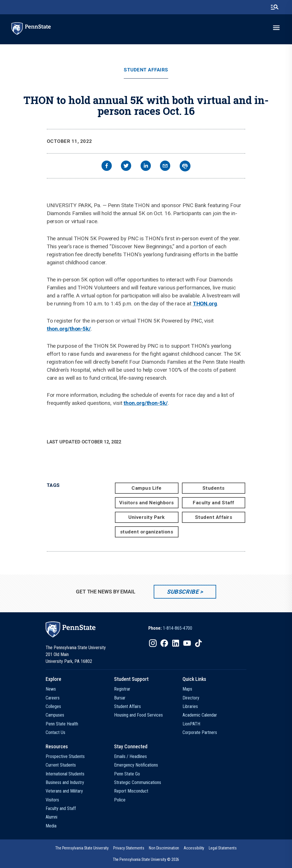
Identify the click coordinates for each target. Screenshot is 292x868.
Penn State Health (62, 724)
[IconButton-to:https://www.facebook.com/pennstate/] (164, 643)
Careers (53, 698)
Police (120, 800)
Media (51, 826)
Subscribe (183, 592)
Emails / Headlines (130, 756)
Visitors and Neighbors (146, 503)
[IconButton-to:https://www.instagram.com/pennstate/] (153, 643)
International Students (65, 774)
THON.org (205, 304)
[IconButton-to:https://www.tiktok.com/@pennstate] (198, 643)
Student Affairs (146, 70)
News (51, 689)
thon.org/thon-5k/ (69, 329)
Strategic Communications (138, 782)
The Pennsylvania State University (82, 848)
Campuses (55, 715)
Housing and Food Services (138, 715)
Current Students (61, 765)
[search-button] (275, 7)
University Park (147, 517)
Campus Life (147, 488)
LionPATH (191, 724)
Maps (187, 689)
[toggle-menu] (276, 28)
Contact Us (55, 732)
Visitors (52, 800)
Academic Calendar (200, 715)
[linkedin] (146, 166)
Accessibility (194, 848)
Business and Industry (65, 782)
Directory (191, 698)
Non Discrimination (164, 848)
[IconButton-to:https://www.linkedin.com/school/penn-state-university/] (176, 643)
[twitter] (126, 166)
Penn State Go (127, 774)
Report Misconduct (131, 791)
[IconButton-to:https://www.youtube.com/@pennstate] (187, 643)
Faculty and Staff (214, 503)
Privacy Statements (129, 848)
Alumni (51, 817)
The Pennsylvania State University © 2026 (146, 859)
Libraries (190, 706)
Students (214, 488)
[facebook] (107, 166)
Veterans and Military (64, 791)
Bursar (120, 698)
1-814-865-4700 (178, 628)
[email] (165, 166)
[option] (170, 628)
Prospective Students (65, 756)
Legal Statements (223, 848)
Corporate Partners (200, 732)
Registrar (122, 689)
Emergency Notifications (136, 765)
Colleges (53, 706)
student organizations (147, 532)
